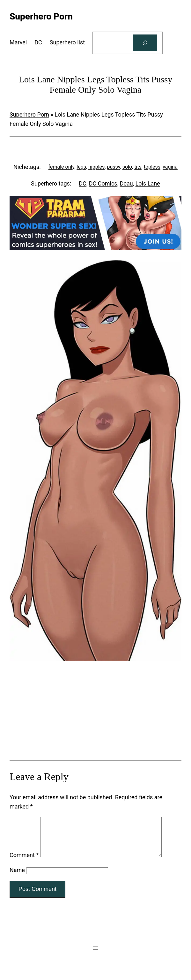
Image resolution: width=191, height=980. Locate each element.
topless (152, 167)
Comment (24, 863)
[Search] (145, 43)
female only (62, 167)
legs (81, 167)
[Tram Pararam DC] (95, 248)
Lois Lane (148, 183)
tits (138, 167)
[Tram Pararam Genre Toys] (95, 712)
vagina (170, 167)
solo (127, 167)
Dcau (126, 183)
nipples (96, 167)
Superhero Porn (29, 114)
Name (17, 878)
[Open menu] (96, 956)
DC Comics (103, 183)
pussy (113, 167)
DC (83, 183)
